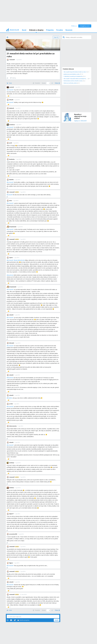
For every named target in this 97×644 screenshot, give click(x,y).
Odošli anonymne (23, 620)
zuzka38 (10, 195)
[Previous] (36, 83)
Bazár (24, 30)
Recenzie (69, 30)
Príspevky (50, 30)
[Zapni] (56, 37)
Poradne (60, 30)
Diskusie (9, 49)
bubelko (10, 398)
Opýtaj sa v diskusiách (80, 121)
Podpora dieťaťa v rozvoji (20, 49)
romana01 (11, 90)
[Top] (9, 610)
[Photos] (11, 620)
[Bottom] (9, 83)
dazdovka (22, 260)
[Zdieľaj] (13, 78)
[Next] (57, 83)
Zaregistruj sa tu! (85, 26)
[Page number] (48, 83)
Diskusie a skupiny (36, 30)
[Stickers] (15, 620)
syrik (16, 260)
